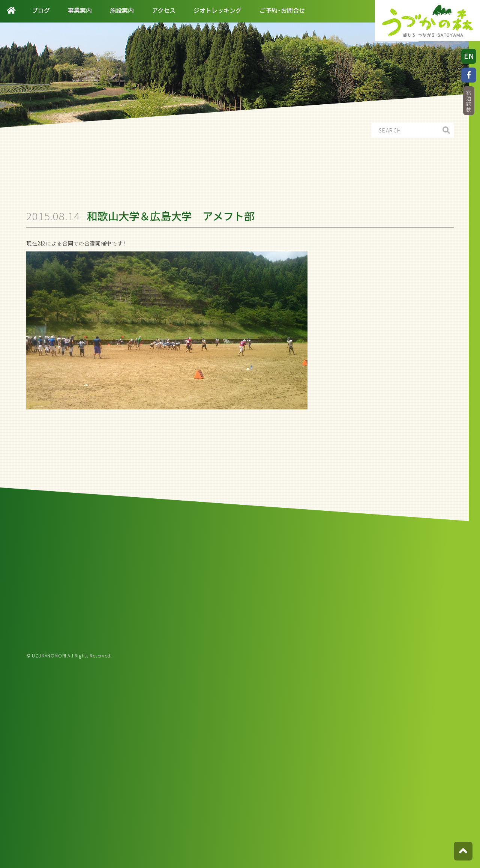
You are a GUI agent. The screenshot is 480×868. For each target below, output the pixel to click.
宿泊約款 (469, 101)
